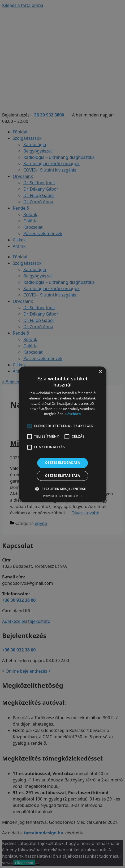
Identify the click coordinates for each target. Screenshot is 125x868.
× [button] (100, 372)
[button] (63, 489)
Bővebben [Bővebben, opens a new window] (73, 414)
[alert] (62, 434)
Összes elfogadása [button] (63, 463)
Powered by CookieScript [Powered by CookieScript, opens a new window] (62, 496)
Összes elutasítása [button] (63, 476)
